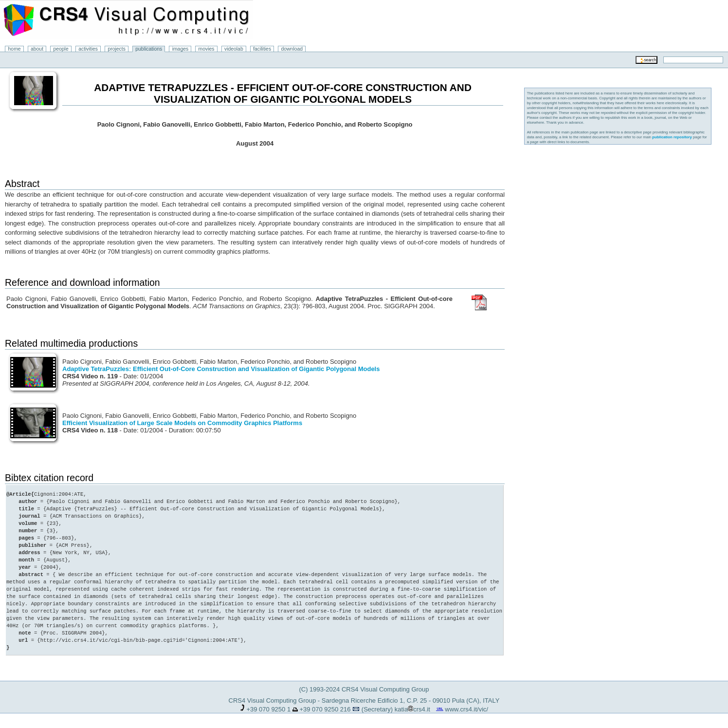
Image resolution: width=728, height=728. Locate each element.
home (15, 49)
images (181, 49)
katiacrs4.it (412, 709)
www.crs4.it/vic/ (466, 709)
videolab (234, 49)
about (37, 49)
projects (116, 49)
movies (207, 49)
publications (149, 49)
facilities (262, 49)
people (61, 49)
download (292, 49)
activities (88, 49)
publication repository (672, 137)
